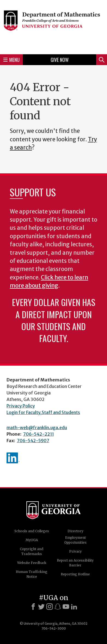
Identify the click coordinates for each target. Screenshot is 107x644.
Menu (11, 60)
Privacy (75, 551)
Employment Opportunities (75, 540)
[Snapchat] (58, 607)
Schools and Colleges (32, 531)
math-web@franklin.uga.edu (37, 428)
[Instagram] (50, 607)
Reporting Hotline (75, 574)
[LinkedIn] (74, 607)
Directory (75, 531)
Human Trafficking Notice (32, 574)
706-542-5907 (33, 441)
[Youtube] (66, 607)
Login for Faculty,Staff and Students (43, 412)
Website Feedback (32, 563)
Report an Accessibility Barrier (75, 563)
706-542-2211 (39, 434)
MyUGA (32, 540)
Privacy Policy (21, 406)
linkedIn (13, 458)
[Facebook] (33, 607)
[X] (41, 607)
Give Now (60, 60)
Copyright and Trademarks (32, 551)
